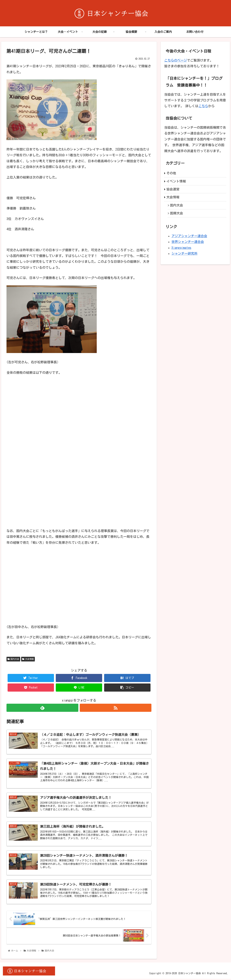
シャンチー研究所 (184, 253)
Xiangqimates (181, 248)
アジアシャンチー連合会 (189, 236)
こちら (203, 106)
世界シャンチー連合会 (188, 242)
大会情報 (28, 659)
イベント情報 (176, 181)
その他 (171, 173)
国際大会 (176, 213)
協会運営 (173, 189)
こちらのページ (176, 60)
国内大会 (13, 659)
